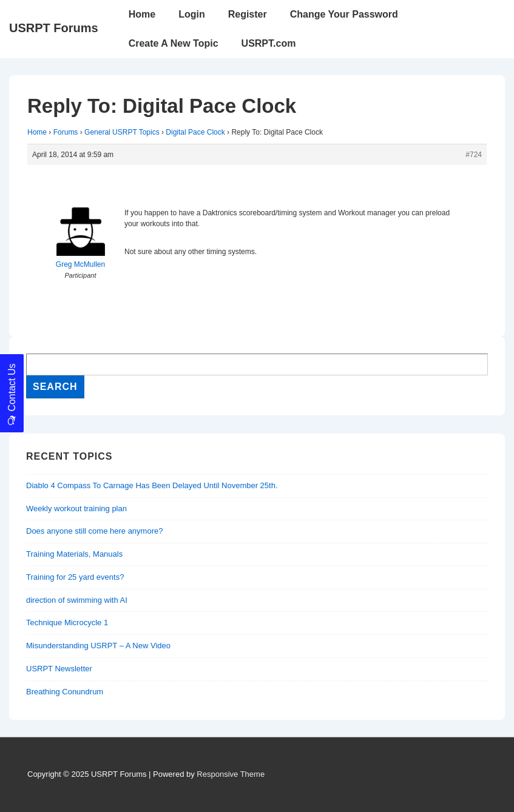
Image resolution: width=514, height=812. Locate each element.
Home (142, 14)
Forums (66, 132)
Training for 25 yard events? (75, 577)
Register (248, 14)
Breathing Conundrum (65, 692)
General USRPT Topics (122, 132)
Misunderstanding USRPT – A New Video (98, 646)
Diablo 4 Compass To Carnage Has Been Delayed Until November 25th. (152, 485)
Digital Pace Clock (195, 132)
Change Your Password (344, 14)
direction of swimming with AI (77, 600)
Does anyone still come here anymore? (94, 531)
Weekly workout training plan (76, 508)
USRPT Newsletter (59, 669)
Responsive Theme (231, 774)
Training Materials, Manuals (74, 554)
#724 (474, 155)
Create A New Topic (174, 43)
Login (192, 14)
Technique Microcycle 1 (67, 622)
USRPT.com (269, 43)
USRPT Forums (54, 28)
